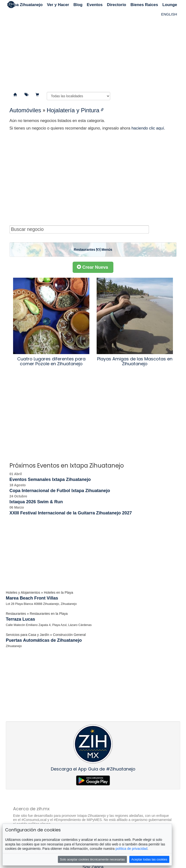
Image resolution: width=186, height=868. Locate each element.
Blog (78, 5)
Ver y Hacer (58, 5)
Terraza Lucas (20, 619)
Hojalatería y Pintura (73, 110)
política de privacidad (132, 849)
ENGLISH (169, 14)
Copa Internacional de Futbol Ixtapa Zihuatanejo (60, 491)
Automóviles (25, 110)
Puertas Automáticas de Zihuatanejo (44, 640)
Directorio (117, 5)
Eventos (95, 5)
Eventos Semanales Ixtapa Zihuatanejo (50, 479)
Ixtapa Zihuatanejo (25, 5)
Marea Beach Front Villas (32, 598)
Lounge (170, 5)
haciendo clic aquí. (148, 128)
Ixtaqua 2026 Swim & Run (36, 502)
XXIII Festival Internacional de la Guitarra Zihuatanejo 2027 (71, 513)
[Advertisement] (93, 49)
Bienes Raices (144, 5)
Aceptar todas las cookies (149, 859)
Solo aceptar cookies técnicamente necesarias (92, 859)
